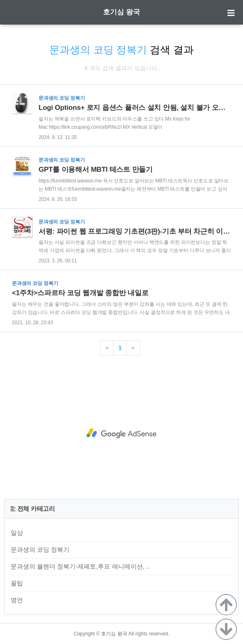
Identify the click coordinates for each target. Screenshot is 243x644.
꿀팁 (17, 583)
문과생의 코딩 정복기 (40, 550)
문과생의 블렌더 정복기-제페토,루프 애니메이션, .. (80, 566)
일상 (17, 533)
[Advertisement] (121, 433)
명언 (17, 600)
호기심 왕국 (121, 12)
